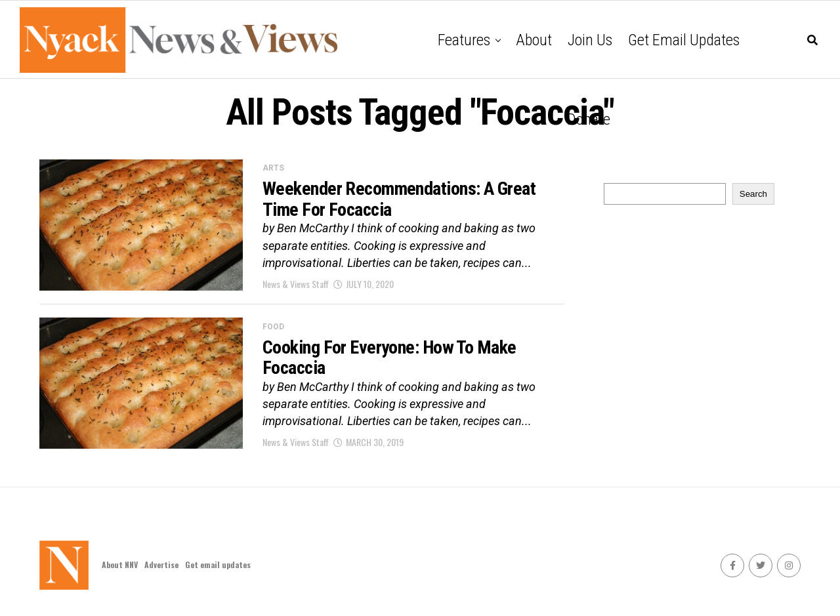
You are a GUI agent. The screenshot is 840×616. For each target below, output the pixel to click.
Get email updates (684, 40)
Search (753, 194)
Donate (589, 119)
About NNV (120, 565)
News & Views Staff (296, 284)
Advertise (161, 565)
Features (464, 40)
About (534, 40)
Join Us (590, 40)
